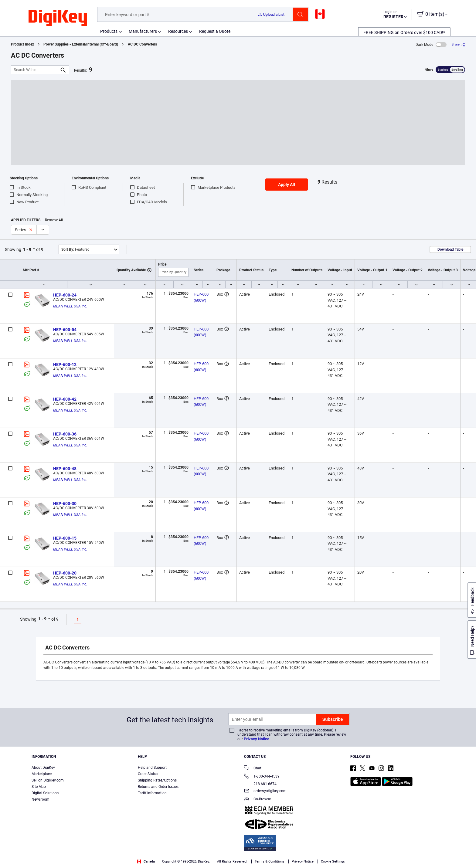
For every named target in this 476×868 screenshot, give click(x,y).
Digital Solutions (45, 793)
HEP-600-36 (65, 434)
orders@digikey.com (265, 791)
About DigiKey (43, 768)
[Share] (458, 44)
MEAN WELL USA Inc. (70, 306)
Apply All (287, 185)
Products (109, 31)
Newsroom (41, 799)
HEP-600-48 (65, 469)
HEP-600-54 (65, 330)
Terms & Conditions (27, 862)
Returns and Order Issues (158, 787)
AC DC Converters (142, 44)
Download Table (450, 249)
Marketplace (42, 774)
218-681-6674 (260, 784)
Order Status (148, 774)
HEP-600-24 (65, 295)
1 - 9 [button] (27, 249)
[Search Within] (35, 70)
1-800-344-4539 (262, 777)
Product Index (22, 44)
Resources (178, 31)
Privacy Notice (257, 739)
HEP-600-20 (65, 573)
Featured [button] (75, 249)
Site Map (39, 787)
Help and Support (152, 768)
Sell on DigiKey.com (48, 780)
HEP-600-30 (65, 504)
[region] (238, 854)
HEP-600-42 (65, 399)
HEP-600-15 (65, 538)
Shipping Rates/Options (157, 780)
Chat (253, 769)
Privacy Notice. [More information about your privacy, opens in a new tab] (65, 862)
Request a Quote (215, 31)
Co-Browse (257, 800)
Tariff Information (152, 793)
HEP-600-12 (65, 364)
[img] (58, 18)
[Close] (466, 854)
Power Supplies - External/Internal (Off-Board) (81, 44)
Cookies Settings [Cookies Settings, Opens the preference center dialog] (364, 854)
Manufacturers (143, 31)
